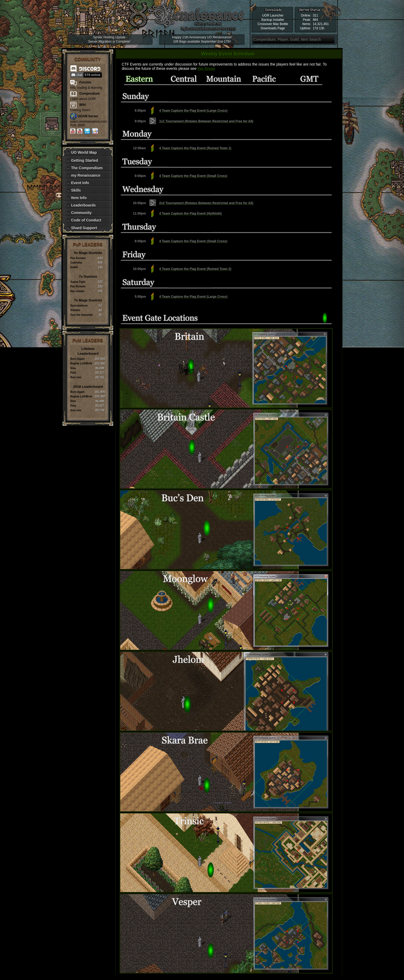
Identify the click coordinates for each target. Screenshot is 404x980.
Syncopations (79, 306)
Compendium (90, 94)
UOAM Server (88, 116)
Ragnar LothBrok (81, 363)
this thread (206, 68)
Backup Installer (273, 20)
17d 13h (319, 28)
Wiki (83, 105)
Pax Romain (78, 258)
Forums (85, 82)
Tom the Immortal (81, 315)
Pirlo (73, 373)
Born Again (78, 359)
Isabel (74, 267)
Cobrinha (76, 263)
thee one (76, 377)
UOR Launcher (273, 15)
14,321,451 (321, 24)
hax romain (77, 291)
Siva (73, 368)
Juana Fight (78, 282)
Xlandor (75, 310)
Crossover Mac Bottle (273, 24)
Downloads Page (273, 28)
